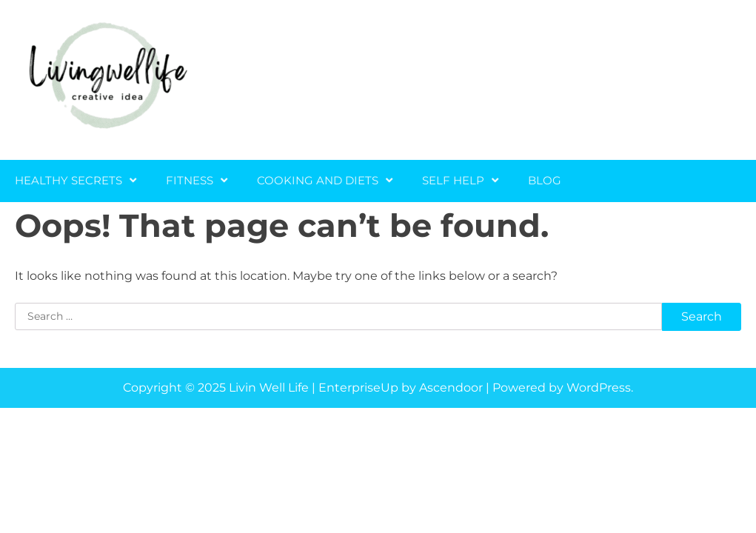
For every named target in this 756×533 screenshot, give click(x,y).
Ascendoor (451, 388)
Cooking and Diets (318, 180)
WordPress (599, 388)
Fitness (190, 180)
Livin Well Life (269, 388)
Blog (545, 180)
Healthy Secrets (68, 180)
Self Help (453, 180)
